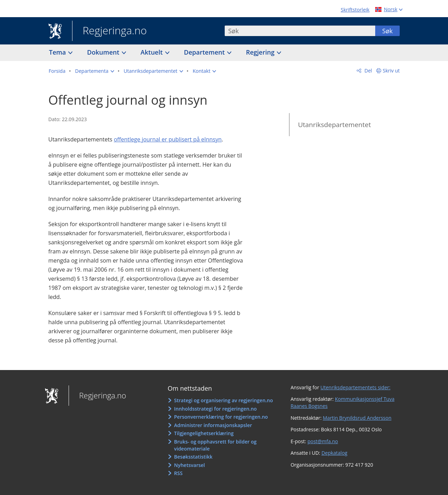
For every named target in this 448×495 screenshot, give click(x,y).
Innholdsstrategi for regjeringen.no (215, 409)
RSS (178, 473)
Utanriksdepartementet (334, 125)
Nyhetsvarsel (189, 465)
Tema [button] (58, 52)
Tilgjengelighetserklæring (204, 433)
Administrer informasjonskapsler (213, 425)
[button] (95, 71)
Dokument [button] (104, 52)
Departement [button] (205, 52)
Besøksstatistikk (193, 457)
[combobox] (300, 31)
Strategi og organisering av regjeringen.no (223, 400)
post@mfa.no (323, 441)
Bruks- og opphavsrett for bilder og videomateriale (215, 445)
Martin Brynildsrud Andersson (357, 418)
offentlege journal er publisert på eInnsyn (168, 139)
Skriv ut (391, 71)
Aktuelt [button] (153, 52)
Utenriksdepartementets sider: (356, 387)
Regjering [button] (261, 52)
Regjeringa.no (109, 31)
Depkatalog (334, 453)
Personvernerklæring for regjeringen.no (221, 417)
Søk (387, 31)
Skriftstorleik (355, 10)
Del (368, 71)
